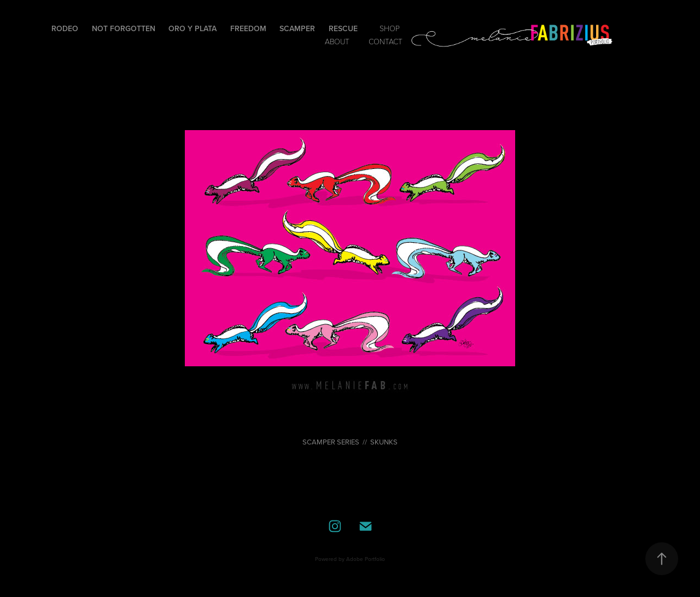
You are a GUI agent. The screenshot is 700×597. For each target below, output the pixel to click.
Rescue (343, 28)
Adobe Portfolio (366, 559)
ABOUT (337, 41)
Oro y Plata (192, 28)
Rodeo (65, 28)
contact (386, 41)
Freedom (248, 28)
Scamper (297, 28)
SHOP (390, 28)
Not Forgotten (124, 28)
